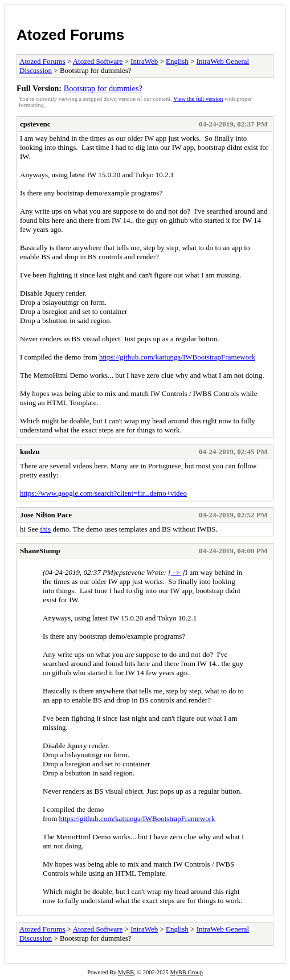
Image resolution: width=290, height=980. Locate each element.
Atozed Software (98, 61)
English (177, 61)
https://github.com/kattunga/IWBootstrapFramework (177, 357)
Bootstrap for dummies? (103, 88)
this (45, 529)
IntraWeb (144, 61)
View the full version (198, 99)
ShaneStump (40, 551)
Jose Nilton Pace (46, 515)
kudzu (30, 452)
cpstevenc (35, 124)
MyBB (126, 972)
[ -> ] (177, 572)
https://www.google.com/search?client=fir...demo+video (103, 493)
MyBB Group (186, 972)
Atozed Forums (70, 35)
